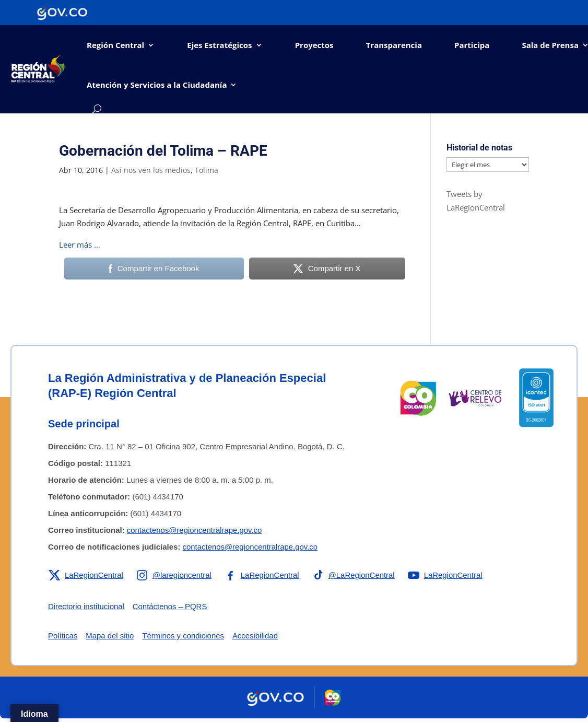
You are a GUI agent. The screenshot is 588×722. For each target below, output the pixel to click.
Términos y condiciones (184, 636)
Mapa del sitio (110, 636)
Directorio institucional (86, 606)
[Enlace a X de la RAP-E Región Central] (86, 575)
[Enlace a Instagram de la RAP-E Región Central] (174, 575)
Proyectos (314, 45)
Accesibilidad (256, 636)
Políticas (63, 636)
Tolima (207, 170)
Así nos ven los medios (151, 170)
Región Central (115, 45)
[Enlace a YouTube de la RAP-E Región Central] (447, 575)
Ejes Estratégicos (219, 45)
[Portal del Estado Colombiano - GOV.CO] (62, 13)
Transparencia (394, 45)
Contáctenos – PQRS (170, 606)
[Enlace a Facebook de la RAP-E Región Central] (262, 575)
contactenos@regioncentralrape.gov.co (195, 530)
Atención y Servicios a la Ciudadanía (157, 85)
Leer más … (80, 244)
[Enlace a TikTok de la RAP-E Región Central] (355, 575)
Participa (472, 45)
